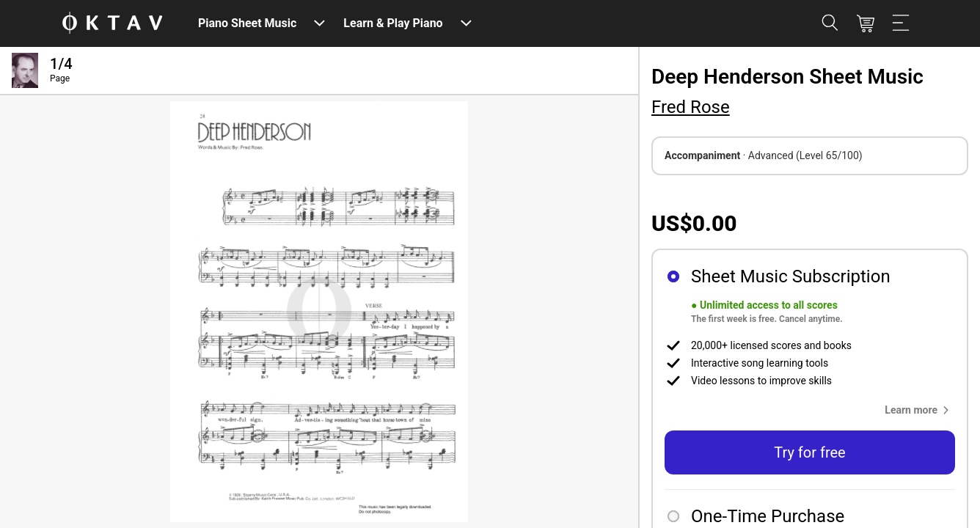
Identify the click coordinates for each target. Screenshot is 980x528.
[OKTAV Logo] (112, 24)
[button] (920, 410)
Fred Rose (691, 107)
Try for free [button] (809, 452)
